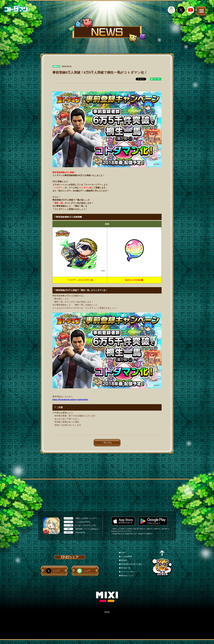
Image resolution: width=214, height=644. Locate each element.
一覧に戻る (107, 443)
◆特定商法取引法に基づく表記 (130, 564)
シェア (56, 571)
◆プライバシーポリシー (128, 572)
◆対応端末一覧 (125, 568)
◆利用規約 (123, 560)
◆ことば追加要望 (125, 557)
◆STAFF (122, 553)
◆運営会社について (126, 576)
